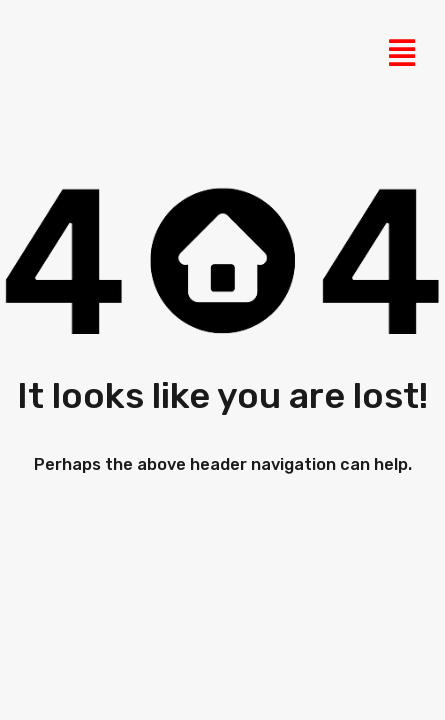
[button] (401, 53)
